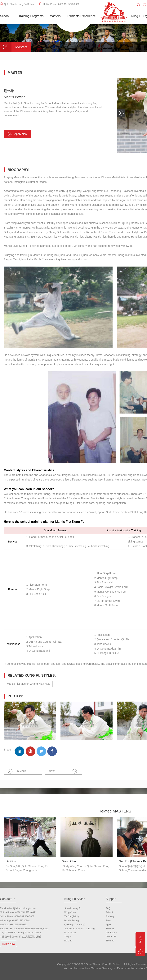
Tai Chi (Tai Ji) (71, 916)
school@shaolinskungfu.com (22, 908)
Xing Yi (68, 937)
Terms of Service (101, 968)
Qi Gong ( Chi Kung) (75, 925)
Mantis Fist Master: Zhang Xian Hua (28, 684)
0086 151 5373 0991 (26, 912)
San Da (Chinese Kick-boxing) (80, 929)
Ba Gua (68, 941)
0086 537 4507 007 (24, 916)
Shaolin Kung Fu (73, 908)
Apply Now (9, 944)
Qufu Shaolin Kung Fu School (19, 4)
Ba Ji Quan (70, 933)
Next (63, 771)
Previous (17, 771)
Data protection (126, 968)
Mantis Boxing (71, 921)
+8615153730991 (21, 921)
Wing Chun (70, 912)
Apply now (17, 134)
